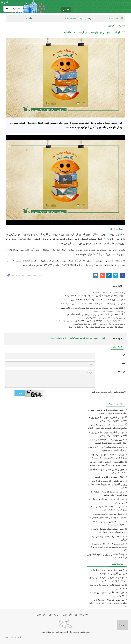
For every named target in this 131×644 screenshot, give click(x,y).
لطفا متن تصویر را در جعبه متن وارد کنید (109, 392)
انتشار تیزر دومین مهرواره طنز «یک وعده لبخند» (95, 33)
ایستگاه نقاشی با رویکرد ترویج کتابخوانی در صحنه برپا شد (107, 556)
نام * (124, 355)
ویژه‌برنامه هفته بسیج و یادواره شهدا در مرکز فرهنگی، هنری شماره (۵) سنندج (108, 456)
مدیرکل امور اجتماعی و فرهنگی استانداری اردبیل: (104, 318)
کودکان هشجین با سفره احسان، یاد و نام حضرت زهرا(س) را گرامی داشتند (108, 579)
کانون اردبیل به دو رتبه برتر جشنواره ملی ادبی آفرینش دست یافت (109, 572)
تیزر (104, 338)
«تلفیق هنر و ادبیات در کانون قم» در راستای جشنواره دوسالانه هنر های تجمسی (107, 464)
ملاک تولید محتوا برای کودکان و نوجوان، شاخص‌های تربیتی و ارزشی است (89, 321)
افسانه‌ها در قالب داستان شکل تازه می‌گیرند (110, 538)
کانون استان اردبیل (58, 338)
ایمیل (123, 363)
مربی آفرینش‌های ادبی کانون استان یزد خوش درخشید (108, 501)
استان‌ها (121, 26)
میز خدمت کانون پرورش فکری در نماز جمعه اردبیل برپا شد (108, 594)
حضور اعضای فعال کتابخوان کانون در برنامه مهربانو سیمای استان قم (109, 531)
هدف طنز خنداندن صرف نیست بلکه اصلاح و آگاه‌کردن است (96, 327)
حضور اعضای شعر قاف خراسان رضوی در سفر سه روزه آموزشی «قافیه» (107, 412)
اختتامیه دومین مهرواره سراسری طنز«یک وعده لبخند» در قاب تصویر (91, 308)
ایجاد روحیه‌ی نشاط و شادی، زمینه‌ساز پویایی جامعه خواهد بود (94, 314)
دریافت (116, 229)
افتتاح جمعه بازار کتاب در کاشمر (110, 477)
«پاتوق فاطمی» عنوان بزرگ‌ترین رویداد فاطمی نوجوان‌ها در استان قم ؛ (108, 419)
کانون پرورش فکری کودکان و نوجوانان (86, 6)
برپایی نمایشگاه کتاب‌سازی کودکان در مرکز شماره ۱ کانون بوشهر (109, 494)
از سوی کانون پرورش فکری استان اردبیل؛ (107, 292)
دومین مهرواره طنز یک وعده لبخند (84, 338)
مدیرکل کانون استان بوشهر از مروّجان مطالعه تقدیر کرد (109, 471)
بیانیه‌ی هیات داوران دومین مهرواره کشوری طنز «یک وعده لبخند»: (98, 324)
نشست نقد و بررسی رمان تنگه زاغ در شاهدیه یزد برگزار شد (109, 523)
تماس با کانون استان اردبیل (75, 615)
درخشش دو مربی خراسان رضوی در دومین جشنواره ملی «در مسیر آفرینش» (108, 516)
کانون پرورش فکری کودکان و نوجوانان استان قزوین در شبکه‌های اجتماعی (108, 441)
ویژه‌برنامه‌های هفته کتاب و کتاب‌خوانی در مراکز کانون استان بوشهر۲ (108, 449)
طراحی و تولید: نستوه (13, 637)
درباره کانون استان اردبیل (48, 615)
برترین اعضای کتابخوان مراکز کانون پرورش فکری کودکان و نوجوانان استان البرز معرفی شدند (107, 484)
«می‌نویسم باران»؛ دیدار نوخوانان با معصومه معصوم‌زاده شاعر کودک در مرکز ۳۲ (109, 547)
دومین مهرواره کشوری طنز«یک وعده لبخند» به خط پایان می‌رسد (93, 300)
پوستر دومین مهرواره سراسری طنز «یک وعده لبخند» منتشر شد (94, 295)
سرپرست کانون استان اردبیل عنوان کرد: (108, 311)
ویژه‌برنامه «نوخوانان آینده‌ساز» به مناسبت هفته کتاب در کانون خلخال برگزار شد (108, 603)
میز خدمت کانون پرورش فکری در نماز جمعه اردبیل (108, 587)
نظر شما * (121, 372)
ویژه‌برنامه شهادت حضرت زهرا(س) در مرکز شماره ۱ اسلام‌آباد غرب (109, 508)
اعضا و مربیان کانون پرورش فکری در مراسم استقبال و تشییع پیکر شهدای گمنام (107, 426)
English (5, 3)
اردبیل (11, 9)
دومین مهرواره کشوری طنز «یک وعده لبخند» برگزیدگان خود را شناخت (91, 304)
